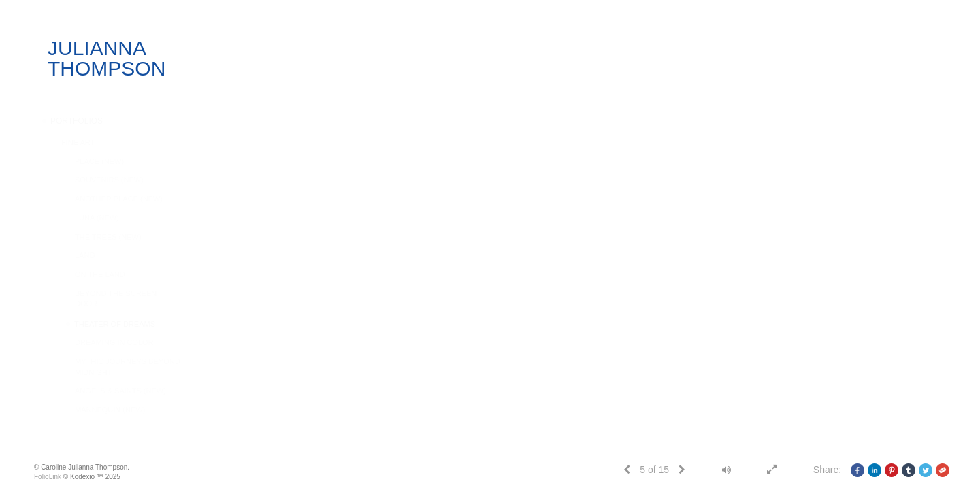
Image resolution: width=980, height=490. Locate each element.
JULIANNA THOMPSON (107, 58)
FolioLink (48, 477)
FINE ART (78, 142)
